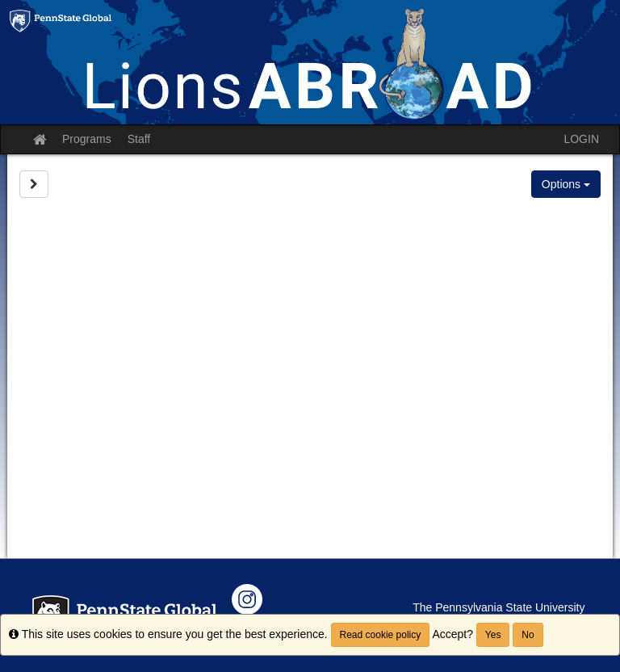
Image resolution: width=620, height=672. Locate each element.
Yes (493, 635)
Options (566, 184)
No (528, 635)
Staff (139, 139)
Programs (87, 139)
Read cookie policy (381, 635)
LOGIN (581, 139)
